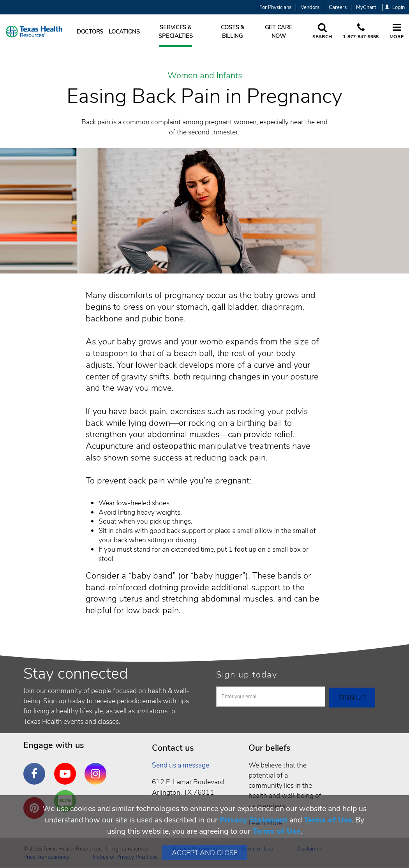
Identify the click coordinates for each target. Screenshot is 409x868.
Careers (338, 7)
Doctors (90, 32)
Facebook (36, 768)
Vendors (310, 7)
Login (395, 8)
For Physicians (275, 7)
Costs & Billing (233, 32)
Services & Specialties (175, 32)
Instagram (97, 768)
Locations (124, 32)
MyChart (366, 7)
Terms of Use (328, 820)
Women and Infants (205, 76)
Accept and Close (205, 853)
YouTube (67, 768)
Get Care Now (279, 32)
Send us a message (181, 765)
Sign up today (247, 675)
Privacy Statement (254, 820)
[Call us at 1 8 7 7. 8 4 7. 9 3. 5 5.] (361, 32)
